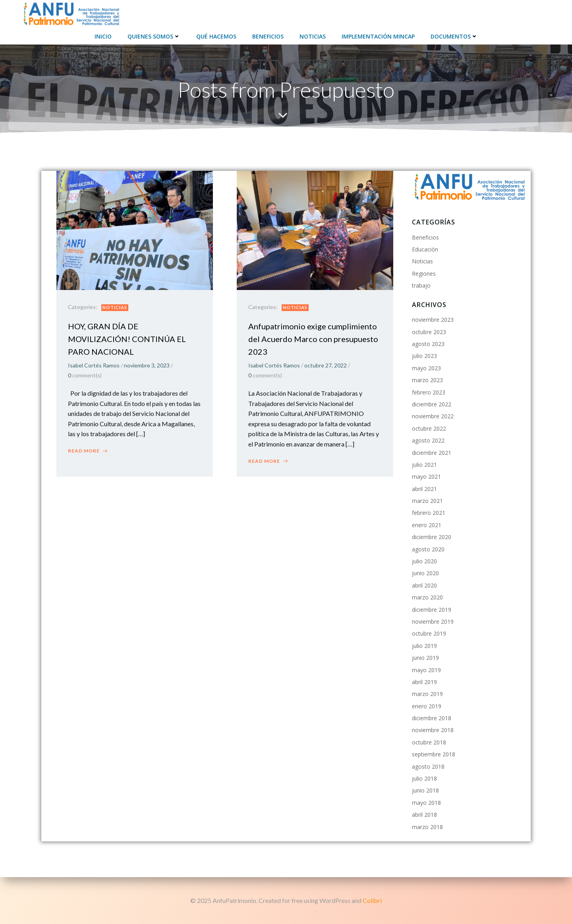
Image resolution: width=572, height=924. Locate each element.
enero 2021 (426, 525)
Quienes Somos (154, 36)
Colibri (372, 900)
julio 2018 (424, 778)
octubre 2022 (429, 428)
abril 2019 (424, 681)
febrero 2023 (428, 392)
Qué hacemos (216, 36)
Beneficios (268, 36)
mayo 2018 (426, 802)
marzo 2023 (427, 380)
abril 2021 (424, 488)
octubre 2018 (429, 742)
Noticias (313, 36)
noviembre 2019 (432, 621)
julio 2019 (424, 645)
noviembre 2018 (432, 730)
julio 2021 (424, 464)
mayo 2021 (426, 476)
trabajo (421, 285)
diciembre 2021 (431, 452)
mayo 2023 (426, 368)
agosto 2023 (428, 343)
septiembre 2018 (433, 754)
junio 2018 (425, 790)
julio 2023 (424, 356)
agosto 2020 (428, 549)
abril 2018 (424, 814)
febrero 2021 (428, 513)
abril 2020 (424, 585)
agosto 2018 (428, 766)
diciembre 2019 (431, 609)
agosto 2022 (428, 440)
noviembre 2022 (432, 416)
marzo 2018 (427, 826)
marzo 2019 (427, 693)
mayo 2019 (426, 670)
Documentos (454, 36)
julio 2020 (424, 561)
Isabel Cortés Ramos (94, 365)
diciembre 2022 (431, 404)
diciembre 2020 (431, 536)
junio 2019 (425, 657)
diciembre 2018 (431, 718)
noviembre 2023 (432, 319)
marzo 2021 (427, 500)
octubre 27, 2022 (326, 365)
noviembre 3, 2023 (147, 365)
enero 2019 (426, 706)
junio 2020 (425, 573)
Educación (425, 249)
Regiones (423, 273)
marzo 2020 (427, 597)
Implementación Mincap (378, 36)
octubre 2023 (429, 332)
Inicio (103, 36)
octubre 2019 (429, 633)
